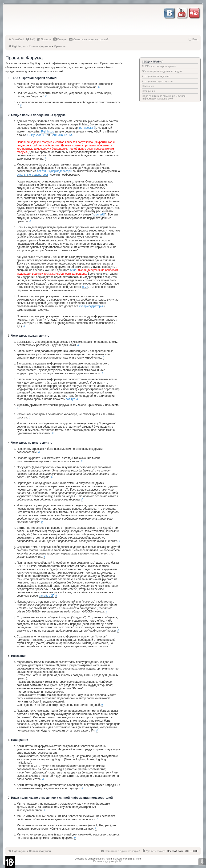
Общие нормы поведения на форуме (162, 71)
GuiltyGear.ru (36, 135)
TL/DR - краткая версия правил (159, 66)
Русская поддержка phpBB (108, 861)
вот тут (42, 171)
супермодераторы (91, 306)
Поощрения (148, 91)
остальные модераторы (32, 175)
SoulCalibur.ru (59, 135)
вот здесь (85, 128)
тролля (97, 215)
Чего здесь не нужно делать (157, 81)
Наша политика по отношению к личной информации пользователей (164, 97)
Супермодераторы (60, 171)
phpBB (100, 859)
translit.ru (44, 596)
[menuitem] (16, 39)
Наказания (148, 86)
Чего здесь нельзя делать (156, 76)
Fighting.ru (48, 132)
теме (73, 270)
